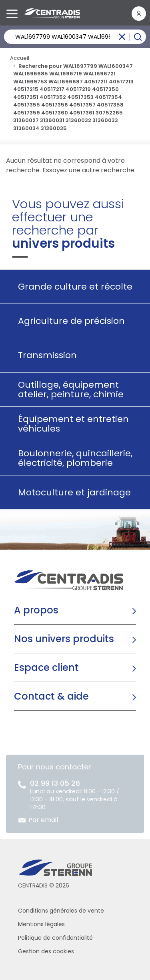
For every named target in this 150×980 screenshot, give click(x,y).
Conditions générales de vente (61, 911)
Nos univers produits (64, 639)
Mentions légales (41, 924)
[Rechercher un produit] (75, 37)
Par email (43, 820)
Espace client (46, 667)
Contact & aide (51, 696)
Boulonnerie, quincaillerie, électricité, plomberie (72, 458)
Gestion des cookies (46, 951)
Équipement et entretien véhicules (70, 424)
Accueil (20, 58)
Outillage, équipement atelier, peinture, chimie (68, 389)
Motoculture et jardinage (71, 492)
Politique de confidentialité (55, 938)
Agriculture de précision (68, 321)
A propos (36, 610)
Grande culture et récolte (72, 287)
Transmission (44, 355)
